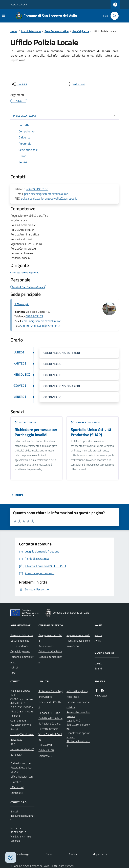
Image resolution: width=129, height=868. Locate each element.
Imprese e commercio (85, 422)
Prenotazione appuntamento (78, 735)
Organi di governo (20, 651)
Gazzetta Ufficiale (48, 729)
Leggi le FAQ (73, 720)
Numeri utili (17, 793)
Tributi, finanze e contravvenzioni (78, 643)
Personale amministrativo (22, 659)
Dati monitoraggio (20, 854)
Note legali (73, 697)
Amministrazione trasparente (78, 714)
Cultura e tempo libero (50, 659)
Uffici (13, 673)
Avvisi (98, 641)
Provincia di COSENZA (50, 705)
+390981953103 (37, 189)
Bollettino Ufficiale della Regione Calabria (50, 721)
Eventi (98, 668)
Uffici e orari (17, 787)
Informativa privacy (77, 691)
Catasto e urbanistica (50, 651)
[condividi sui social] (19, 84)
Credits (73, 854)
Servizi (50, 854)
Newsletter (101, 695)
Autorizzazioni (25, 422)
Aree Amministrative (57, 31)
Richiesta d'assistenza (78, 743)
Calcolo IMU (45, 745)
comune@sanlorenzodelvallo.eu (42, 321)
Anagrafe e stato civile (50, 638)
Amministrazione (31, 31)
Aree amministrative (22, 635)
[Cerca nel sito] (113, 16)
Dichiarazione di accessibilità (78, 705)
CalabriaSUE (45, 756)
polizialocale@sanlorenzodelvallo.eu (47, 194)
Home (14, 31)
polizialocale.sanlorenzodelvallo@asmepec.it (49, 198)
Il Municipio (22, 304)
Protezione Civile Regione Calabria (50, 694)
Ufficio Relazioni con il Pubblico (22, 779)
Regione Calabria (19, 4)
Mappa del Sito (101, 854)
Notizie (98, 635)
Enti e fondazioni (20, 646)
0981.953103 (34, 316)
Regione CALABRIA (49, 713)
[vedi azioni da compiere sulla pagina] (76, 84)
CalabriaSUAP (46, 750)
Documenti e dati (20, 641)
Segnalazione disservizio (78, 727)
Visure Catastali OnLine (50, 737)
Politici (14, 667)
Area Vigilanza (81, 31)
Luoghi (98, 663)
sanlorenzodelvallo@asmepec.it (40, 326)
